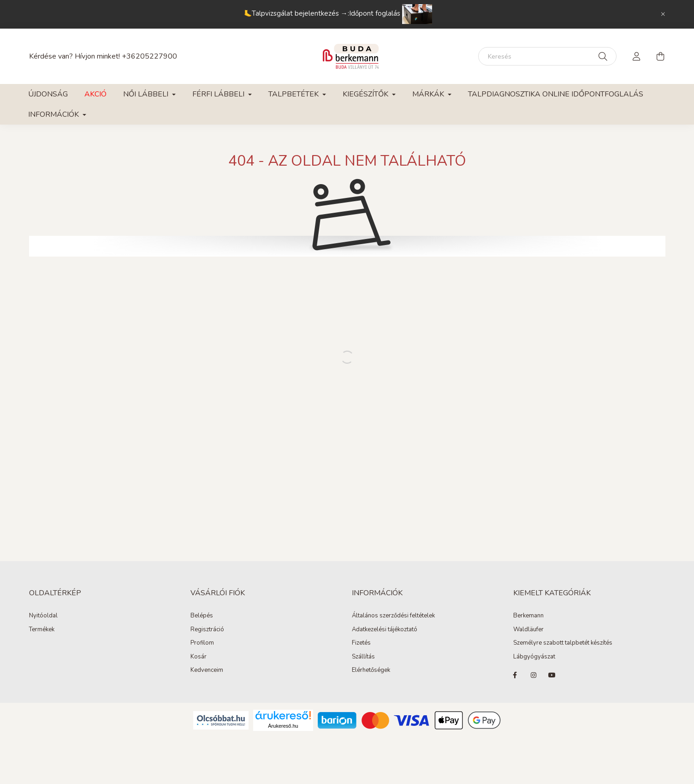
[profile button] (637, 56)
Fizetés (361, 643)
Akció (95, 94)
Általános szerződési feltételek (393, 616)
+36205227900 (149, 56)
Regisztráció (207, 630)
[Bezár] (663, 14)
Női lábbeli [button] (147, 94)
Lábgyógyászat (534, 657)
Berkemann (528, 616)
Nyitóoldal (43, 616)
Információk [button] (54, 114)
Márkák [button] (429, 94)
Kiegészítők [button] (366, 94)
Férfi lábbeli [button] (219, 94)
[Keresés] (547, 56)
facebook (515, 675)
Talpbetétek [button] (294, 94)
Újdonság (48, 94)
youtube (552, 675)
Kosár (199, 657)
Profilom (202, 643)
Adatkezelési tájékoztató (385, 630)
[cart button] (661, 56)
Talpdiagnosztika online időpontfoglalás (556, 94)
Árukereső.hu (283, 726)
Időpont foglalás (391, 13)
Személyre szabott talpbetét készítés (563, 643)
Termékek (42, 630)
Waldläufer (528, 630)
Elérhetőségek (371, 670)
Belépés (202, 616)
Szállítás (363, 657)
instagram (534, 675)
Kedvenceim (207, 670)
